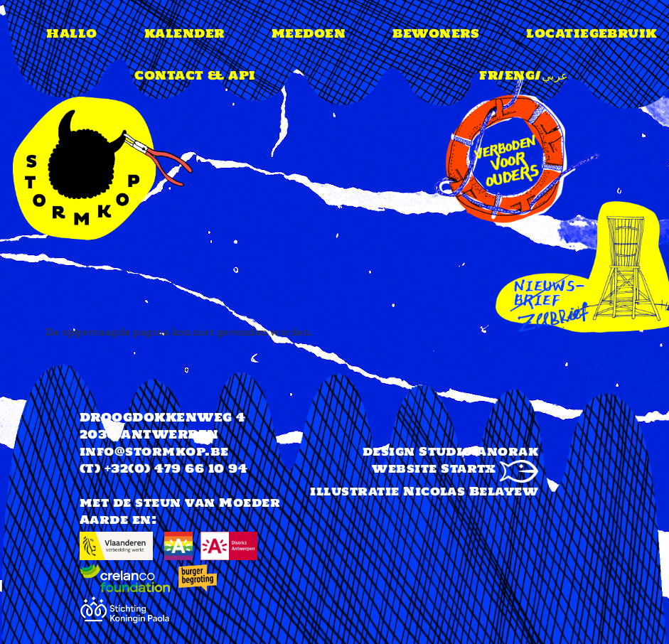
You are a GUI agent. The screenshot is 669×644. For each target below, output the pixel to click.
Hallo (71, 33)
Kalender (184, 33)
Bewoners (436, 33)
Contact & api (195, 75)
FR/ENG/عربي (524, 75)
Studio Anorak (478, 451)
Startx (489, 468)
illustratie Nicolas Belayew (424, 491)
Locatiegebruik (592, 33)
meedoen (309, 33)
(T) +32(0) (115, 468)
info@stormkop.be (154, 451)
